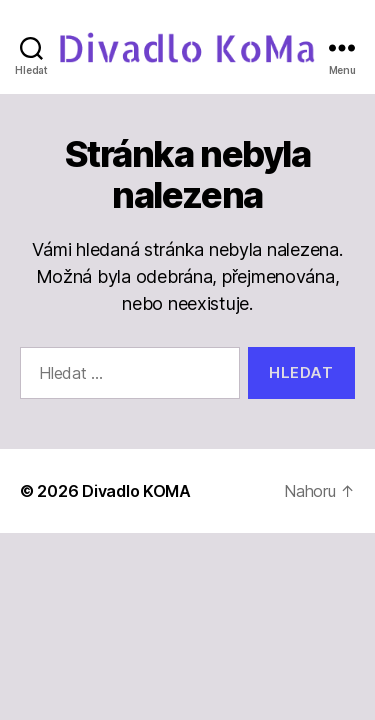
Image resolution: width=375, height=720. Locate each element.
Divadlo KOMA (136, 491)
